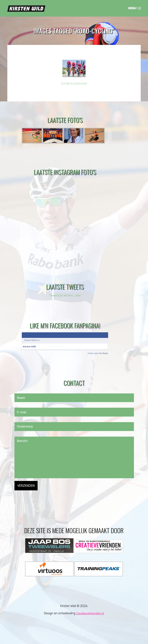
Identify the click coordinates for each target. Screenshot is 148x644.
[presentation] (44, 498)
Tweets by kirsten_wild (65, 295)
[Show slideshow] (74, 84)
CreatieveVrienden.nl (90, 613)
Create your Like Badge (98, 353)
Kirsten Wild (30, 340)
